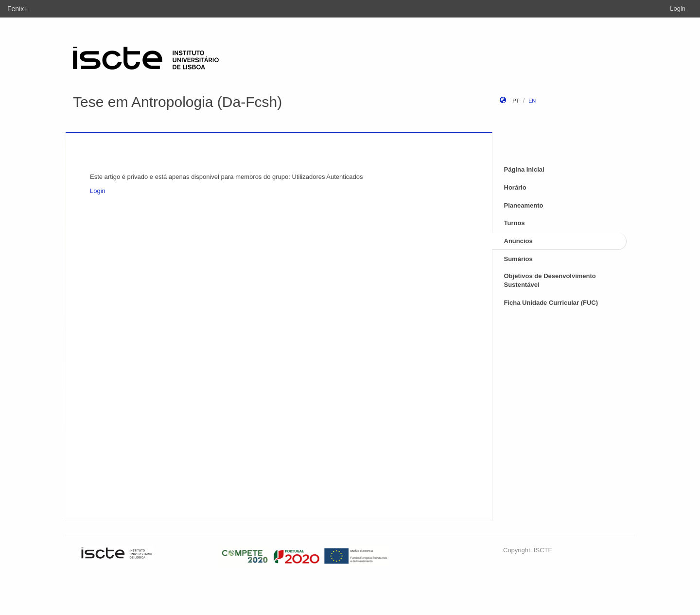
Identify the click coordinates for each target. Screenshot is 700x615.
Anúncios (518, 241)
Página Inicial (524, 169)
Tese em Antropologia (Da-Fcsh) (177, 102)
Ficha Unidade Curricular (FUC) (551, 303)
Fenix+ (17, 9)
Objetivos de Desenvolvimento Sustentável (550, 281)
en (532, 101)
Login (678, 9)
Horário (515, 187)
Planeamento (524, 205)
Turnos (515, 223)
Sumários (518, 259)
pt (516, 101)
